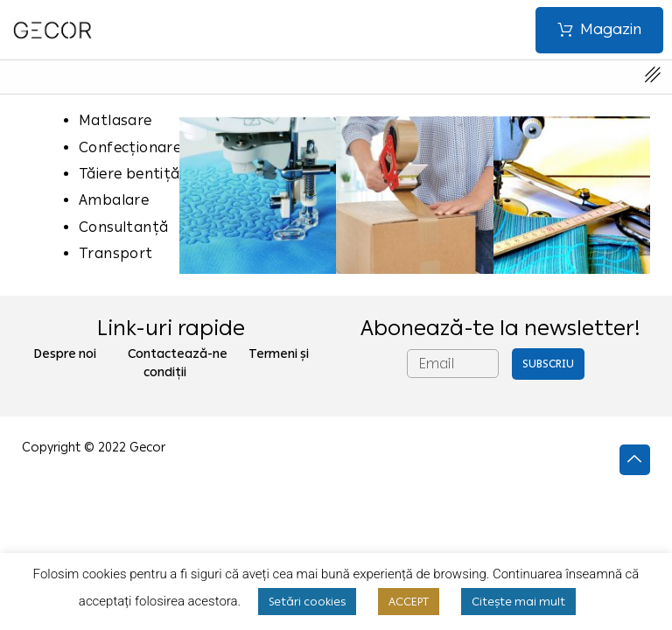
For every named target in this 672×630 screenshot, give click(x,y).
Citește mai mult (518, 602)
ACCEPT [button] (409, 602)
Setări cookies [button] (307, 602)
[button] (599, 30)
